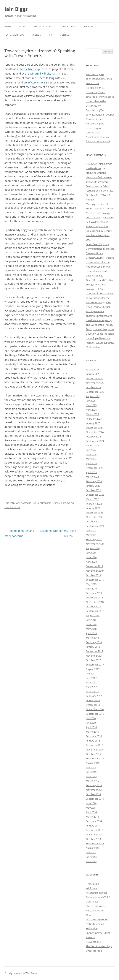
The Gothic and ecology (99, 946)
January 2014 (93, 826)
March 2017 (92, 691)
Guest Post (92, 902)
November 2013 (95, 834)
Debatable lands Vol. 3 (98, 897)
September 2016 (95, 714)
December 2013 (94, 830)
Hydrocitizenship (29, 69)
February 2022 (94, 504)
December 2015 (94, 745)
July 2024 (91, 450)
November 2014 (95, 790)
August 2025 (93, 396)
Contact (65, 35)
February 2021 (94, 539)
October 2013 (93, 839)
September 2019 (95, 580)
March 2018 (92, 638)
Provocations (93, 942)
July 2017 (91, 674)
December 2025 (94, 378)
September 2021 (95, 526)
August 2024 (93, 445)
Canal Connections (35, 82)
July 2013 (91, 852)
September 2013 (95, 843)
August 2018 (93, 615)
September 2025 (95, 392)
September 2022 (95, 495)
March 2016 (92, 732)
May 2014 (91, 808)
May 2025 (91, 405)
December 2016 (94, 705)
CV (50, 35)
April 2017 (91, 687)
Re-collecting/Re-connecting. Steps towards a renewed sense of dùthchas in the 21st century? (100, 97)
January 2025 (93, 423)
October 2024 (93, 437)
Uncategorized (94, 951)
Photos (89, 27)
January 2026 (93, 374)
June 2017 (91, 678)
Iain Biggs (16, 9)
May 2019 (91, 584)
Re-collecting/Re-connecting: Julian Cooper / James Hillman (100, 115)
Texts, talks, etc (14, 35)
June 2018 (91, 624)
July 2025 (91, 401)
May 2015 (91, 776)
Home (8, 27)
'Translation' (93, 884)
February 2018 (94, 642)
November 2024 (95, 432)
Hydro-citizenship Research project (51, 503)
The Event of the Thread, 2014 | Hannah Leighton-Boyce (100, 329)
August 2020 (93, 548)
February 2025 (94, 419)
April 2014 (91, 812)
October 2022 (93, 490)
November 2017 (95, 656)
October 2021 (93, 521)
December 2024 (94, 428)
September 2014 (95, 799)
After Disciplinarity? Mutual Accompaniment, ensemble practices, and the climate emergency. (99, 311)
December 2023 (94, 468)
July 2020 (91, 553)
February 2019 (94, 593)
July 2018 (91, 620)
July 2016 (91, 718)
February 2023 (94, 481)
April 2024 (91, 463)
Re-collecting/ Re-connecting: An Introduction (95, 128)
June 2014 (91, 803)
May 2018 (91, 629)
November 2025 (95, 383)
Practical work (43, 27)
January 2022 (93, 508)
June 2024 (91, 454)
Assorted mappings (97, 893)
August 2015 (93, 763)
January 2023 (93, 486)
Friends (36, 35)
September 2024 (95, 441)
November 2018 (95, 602)
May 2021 (91, 535)
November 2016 (95, 709)
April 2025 (91, 410)
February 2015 (94, 785)
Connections (68, 27)
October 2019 (93, 575)
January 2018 (93, 647)
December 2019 (94, 566)
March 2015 (92, 781)
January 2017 (93, 700)
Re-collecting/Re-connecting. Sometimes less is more (99, 79)
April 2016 (91, 727)
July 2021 (91, 530)
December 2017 (94, 651)
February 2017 (94, 696)
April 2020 (91, 562)
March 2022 (92, 499)
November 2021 (95, 517)
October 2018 (93, 606)
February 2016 (94, 736)
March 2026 (92, 369)
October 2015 (93, 754)
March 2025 (92, 414)
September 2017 (95, 665)
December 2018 (94, 598)
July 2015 (91, 767)
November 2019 (95, 571)
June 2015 (91, 772)
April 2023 (91, 472)
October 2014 (93, 794)
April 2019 (91, 589)
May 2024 (91, 459)
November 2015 (95, 750)
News (89, 915)
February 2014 (94, 821)
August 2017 (93, 669)
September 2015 (95, 758)
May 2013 (91, 861)
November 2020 (95, 544)
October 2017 (93, 660)
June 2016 (91, 723)
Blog (22, 27)
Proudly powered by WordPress (21, 973)
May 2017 (91, 682)
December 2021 (94, 513)
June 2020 (91, 557)
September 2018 (95, 611)
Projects (90, 937)
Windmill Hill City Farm (44, 73)
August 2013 (93, 848)
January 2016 (93, 741)
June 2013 (91, 857)
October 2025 (93, 387)
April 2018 (91, 633)
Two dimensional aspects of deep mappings (99, 271)
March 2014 (92, 817)
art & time (91, 888)
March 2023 (92, 477)
